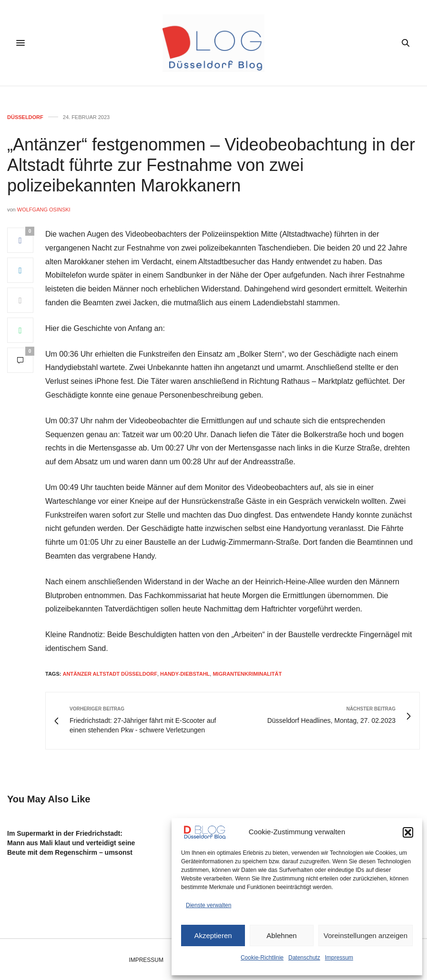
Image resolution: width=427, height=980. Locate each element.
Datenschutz (304, 958)
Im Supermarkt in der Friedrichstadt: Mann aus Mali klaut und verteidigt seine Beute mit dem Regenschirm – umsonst (71, 843)
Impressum (339, 958)
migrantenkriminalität (247, 674)
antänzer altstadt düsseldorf (110, 674)
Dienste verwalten (208, 905)
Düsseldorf (25, 117)
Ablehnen (281, 935)
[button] (408, 832)
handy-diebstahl (185, 674)
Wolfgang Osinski (44, 210)
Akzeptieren (213, 935)
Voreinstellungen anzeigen (366, 935)
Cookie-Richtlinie (262, 958)
